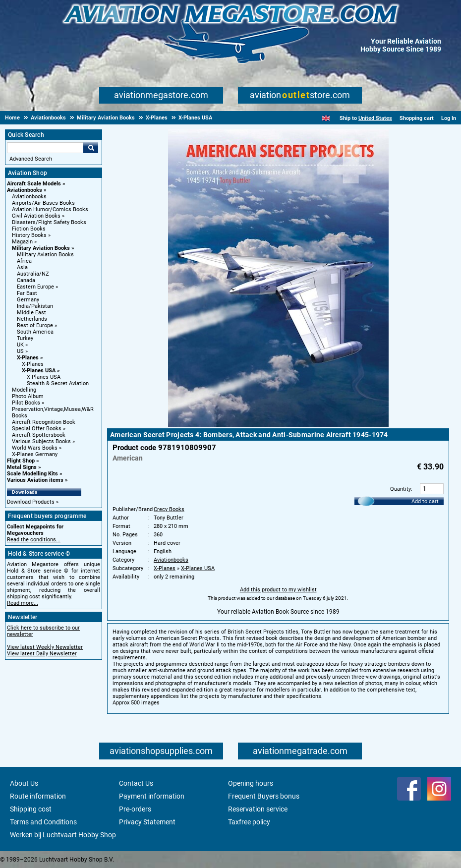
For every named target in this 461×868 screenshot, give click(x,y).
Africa (24, 261)
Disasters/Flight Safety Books (49, 222)
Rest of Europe (35, 325)
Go (91, 148)
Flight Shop (21, 461)
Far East (27, 293)
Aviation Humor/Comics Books (50, 209)
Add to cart (425, 501)
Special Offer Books (37, 429)
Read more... (23, 603)
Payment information (152, 796)
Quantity (401, 489)
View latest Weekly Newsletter (45, 647)
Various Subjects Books (41, 441)
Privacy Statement (147, 822)
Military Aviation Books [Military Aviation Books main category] (45, 255)
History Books (29, 235)
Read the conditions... (34, 540)
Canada (26, 280)
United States (375, 118)
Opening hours (251, 783)
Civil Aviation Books (36, 216)
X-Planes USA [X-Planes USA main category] (44, 377)
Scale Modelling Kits (32, 474)
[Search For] (45, 148)
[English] (326, 118)
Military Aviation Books (41, 248)
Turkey (25, 338)
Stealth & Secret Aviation (58, 383)
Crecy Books (169, 509)
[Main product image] (278, 425)
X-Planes (28, 358)
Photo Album (28, 396)
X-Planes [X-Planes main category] (33, 364)
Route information (38, 796)
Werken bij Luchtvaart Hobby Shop (63, 835)
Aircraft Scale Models (34, 184)
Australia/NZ (33, 274)
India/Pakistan (35, 306)
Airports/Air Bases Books (43, 203)
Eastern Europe (35, 287)
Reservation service (258, 809)
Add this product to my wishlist (278, 590)
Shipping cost (31, 809)
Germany (28, 300)
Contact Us (136, 783)
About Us (24, 783)
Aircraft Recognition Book (44, 422)
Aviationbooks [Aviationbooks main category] (29, 197)
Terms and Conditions (43, 822)
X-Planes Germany (35, 454)
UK (20, 345)
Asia (22, 267)
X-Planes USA (39, 371)
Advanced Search (31, 159)
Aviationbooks (25, 190)
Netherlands (32, 319)
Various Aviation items (35, 480)
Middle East (31, 313)
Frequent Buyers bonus (264, 796)
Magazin (22, 242)
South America (35, 332)
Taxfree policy (249, 822)
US (20, 351)
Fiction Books (29, 229)
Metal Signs (22, 467)
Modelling (24, 390)
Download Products (31, 502)
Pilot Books (26, 403)
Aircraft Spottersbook (39, 435)
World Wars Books (35, 448)
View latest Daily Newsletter (42, 654)
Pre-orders (135, 809)
